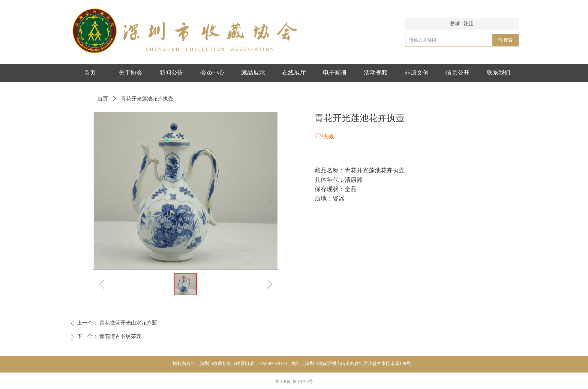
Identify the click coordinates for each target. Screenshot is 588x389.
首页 (103, 99)
